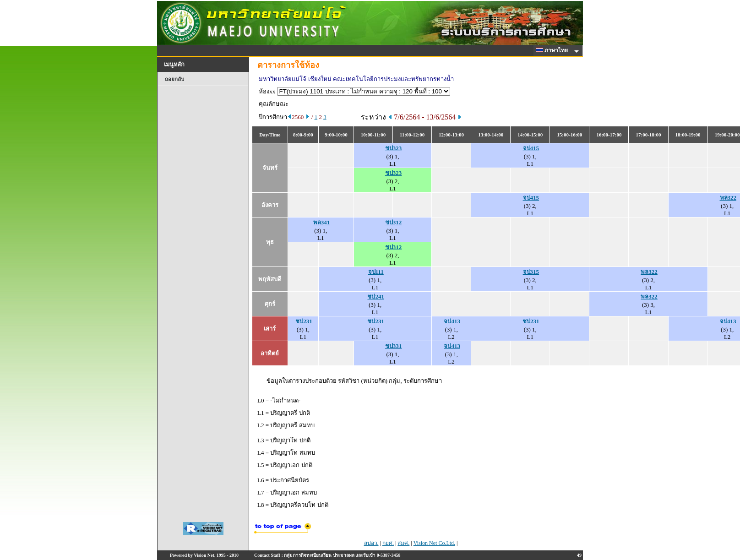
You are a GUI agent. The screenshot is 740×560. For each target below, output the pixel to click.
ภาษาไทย (554, 50)
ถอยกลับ (174, 79)
